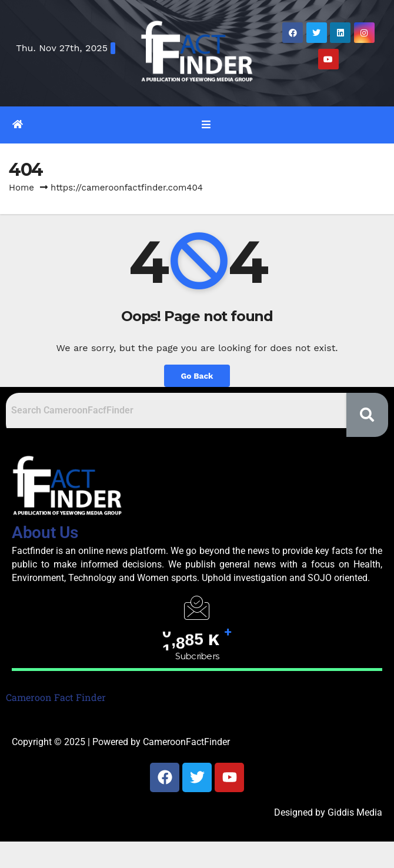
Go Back (197, 376)
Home (21, 188)
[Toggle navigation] (206, 125)
